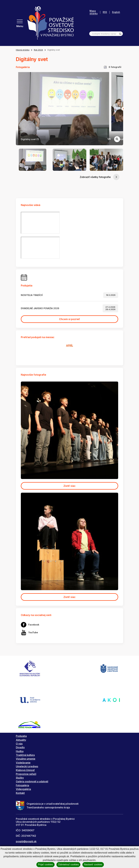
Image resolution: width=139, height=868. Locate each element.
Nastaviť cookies (93, 864)
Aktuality (21, 740)
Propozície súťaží (26, 774)
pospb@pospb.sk (26, 841)
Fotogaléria (22, 785)
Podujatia (21, 736)
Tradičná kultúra (25, 755)
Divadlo (20, 747)
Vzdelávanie (23, 763)
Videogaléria (23, 789)
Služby (20, 778)
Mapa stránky (94, 12)
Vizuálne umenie (26, 759)
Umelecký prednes (27, 766)
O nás (19, 744)
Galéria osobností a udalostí (32, 781)
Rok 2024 (38, 50)
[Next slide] (123, 109)
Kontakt (20, 793)
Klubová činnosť (25, 770)
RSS (105, 12)
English (116, 12)
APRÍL (70, 345)
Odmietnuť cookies (68, 864)
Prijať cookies (45, 864)
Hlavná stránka (23, 50)
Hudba (20, 751)
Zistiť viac (69, 486)
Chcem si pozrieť (69, 319)
